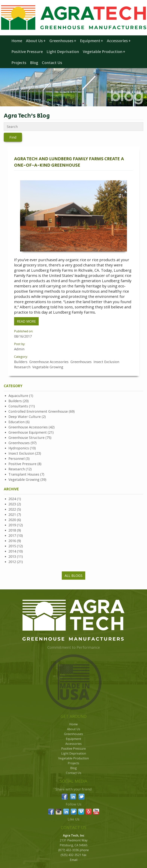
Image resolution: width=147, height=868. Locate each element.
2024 (12, 499)
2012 (12, 562)
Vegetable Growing (24, 479)
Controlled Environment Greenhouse (38, 411)
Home (17, 41)
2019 (12, 525)
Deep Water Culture (25, 417)
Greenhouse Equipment (28, 432)
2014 (12, 551)
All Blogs (73, 576)
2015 (12, 546)
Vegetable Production (104, 52)
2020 (12, 520)
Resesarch (17, 469)
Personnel (17, 459)
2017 (12, 535)
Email (74, 860)
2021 (12, 515)
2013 (12, 556)
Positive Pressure (27, 52)
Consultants (18, 406)
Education (17, 422)
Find (13, 137)
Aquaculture (18, 396)
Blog (34, 63)
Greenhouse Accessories (28, 427)
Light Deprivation (63, 52)
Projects (19, 63)
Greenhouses (63, 41)
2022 (12, 509)
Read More (26, 321)
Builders (15, 401)
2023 (12, 504)
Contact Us (52, 63)
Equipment (92, 41)
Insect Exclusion (21, 453)
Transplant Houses (24, 474)
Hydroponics (19, 448)
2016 (12, 541)
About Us (36, 41)
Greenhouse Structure (26, 438)
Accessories (119, 41)
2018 (12, 530)
